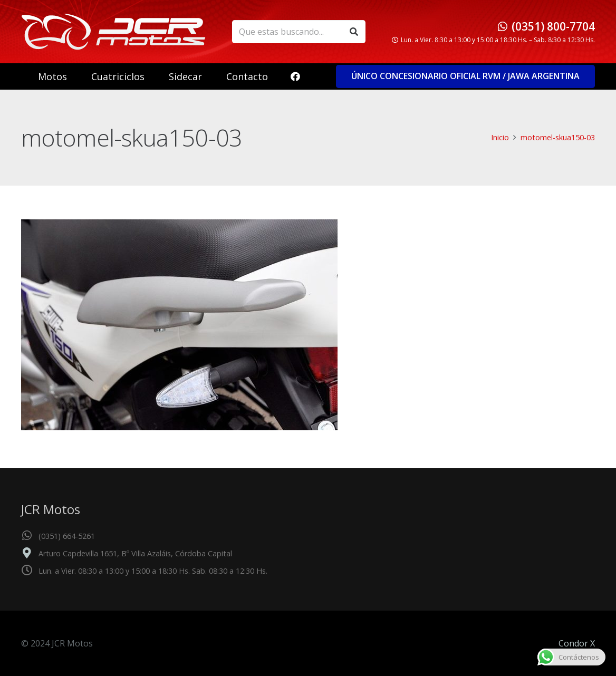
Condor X (577, 643)
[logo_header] (113, 32)
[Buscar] (354, 32)
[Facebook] (295, 76)
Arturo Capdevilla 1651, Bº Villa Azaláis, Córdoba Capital (135, 553)
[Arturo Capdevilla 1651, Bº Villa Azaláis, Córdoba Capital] (30, 553)
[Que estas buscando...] (299, 32)
